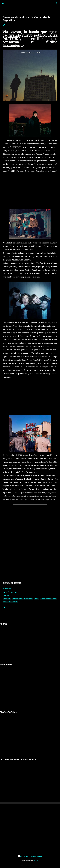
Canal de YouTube (10, 592)
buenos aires (17, 599)
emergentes (28, 599)
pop (55, 599)
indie (37, 599)
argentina (7, 599)
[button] (4, 25)
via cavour (13, 602)
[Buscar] (57, 3)
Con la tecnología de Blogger (30, 856)
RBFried (36, 861)
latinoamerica (46, 599)
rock (5, 602)
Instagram (7, 589)
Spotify (6, 596)
